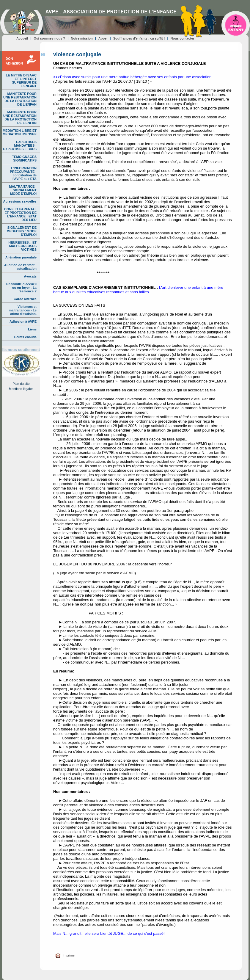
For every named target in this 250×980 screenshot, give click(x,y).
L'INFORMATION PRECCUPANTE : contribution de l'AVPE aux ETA (23, 173)
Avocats (30, 276)
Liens (32, 329)
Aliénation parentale (21, 257)
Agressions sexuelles (20, 201)
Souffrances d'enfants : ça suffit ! (139, 38)
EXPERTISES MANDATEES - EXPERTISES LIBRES (20, 145)
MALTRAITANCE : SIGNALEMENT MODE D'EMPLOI (23, 190)
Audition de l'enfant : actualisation (20, 267)
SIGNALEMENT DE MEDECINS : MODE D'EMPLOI (22, 231)
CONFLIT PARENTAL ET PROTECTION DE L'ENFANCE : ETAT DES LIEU (20, 214)
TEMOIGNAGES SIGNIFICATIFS (24, 159)
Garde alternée (25, 299)
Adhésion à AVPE (23, 322)
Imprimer (69, 955)
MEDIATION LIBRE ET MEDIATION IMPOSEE (20, 132)
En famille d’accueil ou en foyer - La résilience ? (21, 288)
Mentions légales (21, 389)
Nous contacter (183, 38)
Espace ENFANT (236, 23)
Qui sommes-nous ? (49, 38)
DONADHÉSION (14, 61)
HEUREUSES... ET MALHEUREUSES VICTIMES (22, 246)
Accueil (22, 38)
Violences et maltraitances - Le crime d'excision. (23, 310)
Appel (103, 38)
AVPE (22, 22)
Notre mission (82, 38)
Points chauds (25, 337)
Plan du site (21, 384)
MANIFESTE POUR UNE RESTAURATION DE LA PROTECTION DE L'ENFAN (20, 99)
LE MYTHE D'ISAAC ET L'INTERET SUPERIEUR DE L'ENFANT (21, 81)
